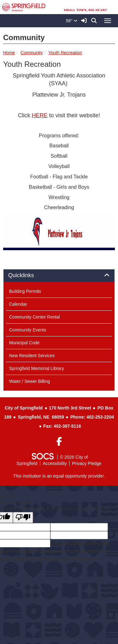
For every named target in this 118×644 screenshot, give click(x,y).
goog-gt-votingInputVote (76, 559)
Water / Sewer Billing (29, 381)
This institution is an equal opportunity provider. (59, 476)
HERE (40, 115)
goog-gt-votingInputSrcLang (80, 543)
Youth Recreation (65, 53)
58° (72, 21)
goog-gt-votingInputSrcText (81, 551)
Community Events (28, 330)
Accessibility (55, 463)
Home (9, 53)
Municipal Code (24, 343)
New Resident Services (32, 356)
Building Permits (25, 291)
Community (32, 53)
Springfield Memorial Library (37, 368)
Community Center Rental (34, 317)
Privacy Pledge (87, 463)
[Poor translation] (23, 517)
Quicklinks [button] (28, 275)
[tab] (59, 276)
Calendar (18, 304)
